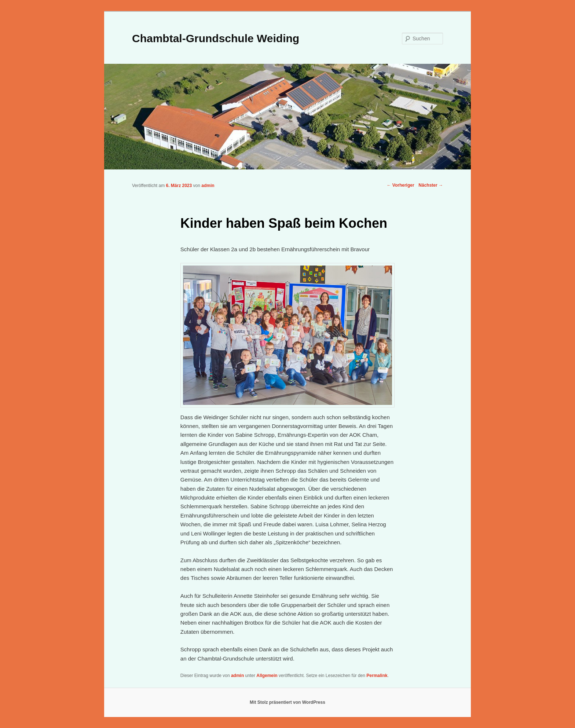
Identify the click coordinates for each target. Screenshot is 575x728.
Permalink (377, 676)
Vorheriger (400, 185)
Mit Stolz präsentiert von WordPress (287, 702)
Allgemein (267, 676)
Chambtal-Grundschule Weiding (216, 38)
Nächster (431, 185)
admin (208, 186)
